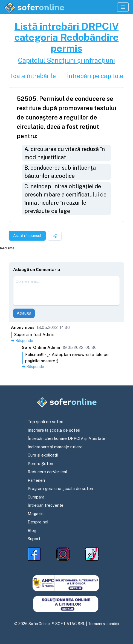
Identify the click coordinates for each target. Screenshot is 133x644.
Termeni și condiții (103, 624)
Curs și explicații (43, 455)
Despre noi (38, 522)
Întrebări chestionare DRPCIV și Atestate (66, 438)
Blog (32, 530)
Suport (34, 539)
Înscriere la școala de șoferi (54, 430)
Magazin (36, 514)
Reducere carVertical (47, 472)
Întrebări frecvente (46, 505)
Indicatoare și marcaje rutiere (55, 447)
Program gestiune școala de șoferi (60, 488)
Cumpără (36, 497)
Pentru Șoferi (40, 464)
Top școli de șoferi (45, 422)
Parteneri (36, 480)
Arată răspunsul (27, 236)
